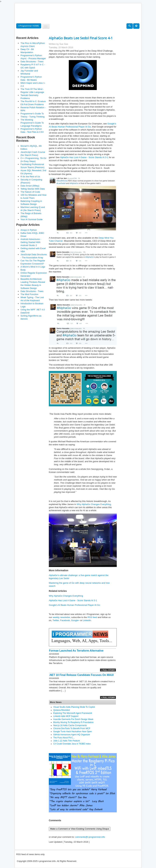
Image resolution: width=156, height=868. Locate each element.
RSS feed (92, 617)
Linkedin (87, 620)
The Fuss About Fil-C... (64, 738)
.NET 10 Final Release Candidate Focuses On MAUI (81, 675)
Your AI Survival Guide (32, 219)
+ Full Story (108, 670)
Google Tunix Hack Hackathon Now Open (73, 732)
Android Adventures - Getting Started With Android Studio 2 (31, 242)
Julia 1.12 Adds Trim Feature (67, 741)
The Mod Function (29, 294)
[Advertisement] (78, 14)
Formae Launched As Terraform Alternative (76, 651)
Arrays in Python (29, 230)
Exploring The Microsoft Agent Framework (73, 713)
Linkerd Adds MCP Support (66, 716)
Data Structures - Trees (32, 62)
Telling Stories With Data (33, 189)
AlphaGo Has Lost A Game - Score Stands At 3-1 (84, 157)
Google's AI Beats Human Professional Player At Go (74, 605)
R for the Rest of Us (30, 177)
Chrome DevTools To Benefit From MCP (72, 728)
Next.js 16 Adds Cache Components (70, 725)
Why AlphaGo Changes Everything (94, 504)
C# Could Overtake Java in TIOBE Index (72, 744)
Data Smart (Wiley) (30, 186)
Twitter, (56, 620)
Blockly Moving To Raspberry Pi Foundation (73, 722)
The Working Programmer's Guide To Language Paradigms (32, 123)
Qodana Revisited (62, 710)
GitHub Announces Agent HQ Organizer (72, 735)
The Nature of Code (30, 192)
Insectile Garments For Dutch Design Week (73, 719)
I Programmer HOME (29, 26)
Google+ (75, 620)
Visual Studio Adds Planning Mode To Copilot (74, 707)
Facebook (65, 620)
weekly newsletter (61, 617)
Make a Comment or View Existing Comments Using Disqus (80, 829)
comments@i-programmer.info (90, 837)
